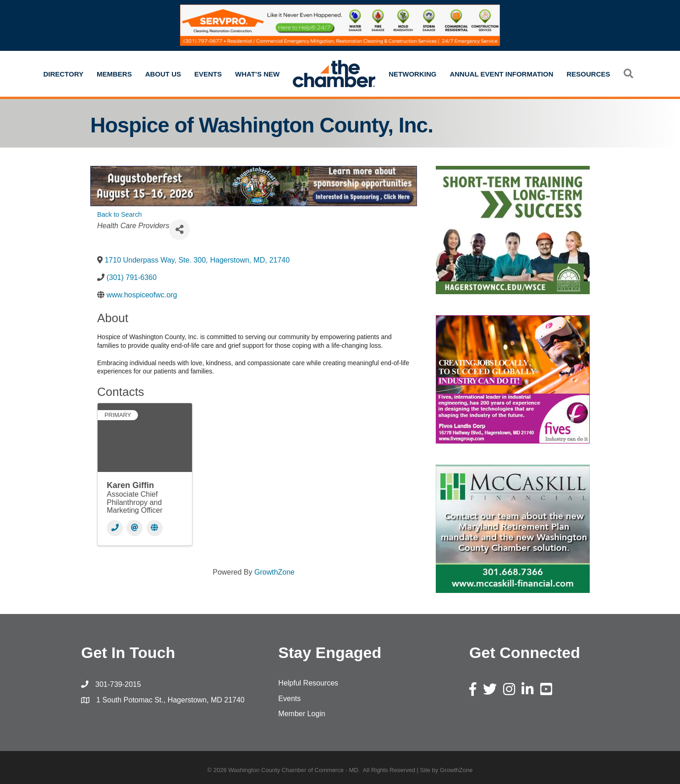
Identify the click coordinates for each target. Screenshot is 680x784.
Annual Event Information (501, 74)
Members (114, 74)
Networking (412, 74)
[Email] (134, 528)
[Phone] (115, 528)
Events (208, 74)
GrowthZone (274, 572)
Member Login (302, 714)
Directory (63, 74)
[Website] (155, 528)
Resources (589, 74)
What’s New (257, 74)
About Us (163, 74)
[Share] (179, 230)
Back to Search (120, 214)
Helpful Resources (308, 683)
